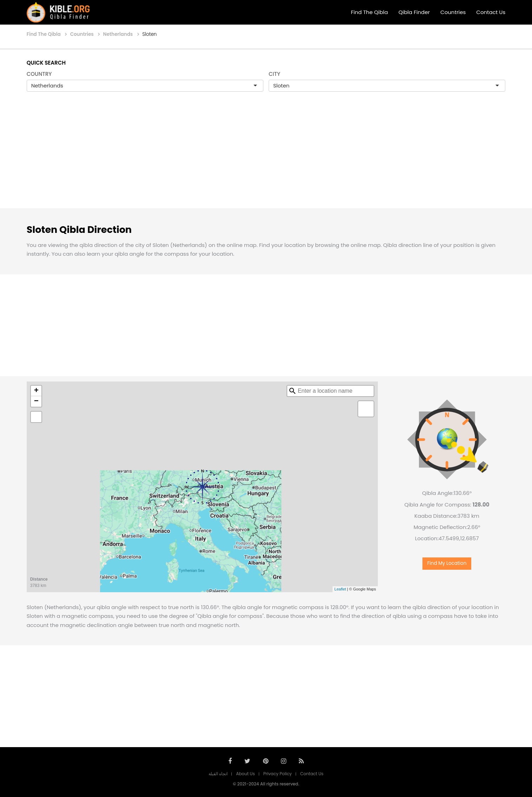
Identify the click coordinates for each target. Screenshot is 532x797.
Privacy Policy (278, 774)
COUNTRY (39, 74)
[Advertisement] (266, 157)
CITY (274, 74)
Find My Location (447, 563)
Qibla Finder (414, 12)
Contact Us (491, 12)
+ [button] (36, 391)
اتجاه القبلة (218, 774)
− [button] (36, 401)
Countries (453, 12)
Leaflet (340, 589)
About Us (245, 774)
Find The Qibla (369, 12)
